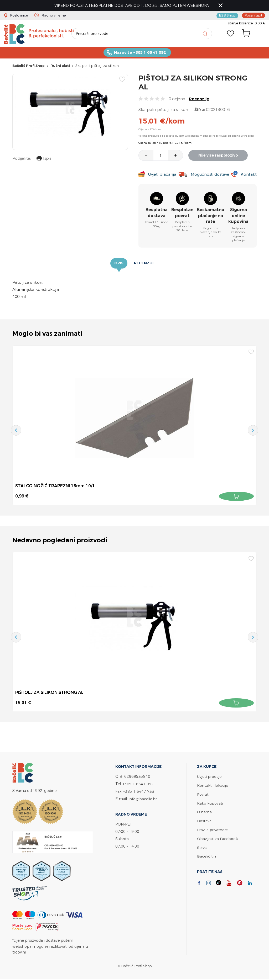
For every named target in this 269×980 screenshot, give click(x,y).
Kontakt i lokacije (213, 786)
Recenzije (199, 100)
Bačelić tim (207, 855)
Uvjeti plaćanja (162, 175)
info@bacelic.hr (143, 799)
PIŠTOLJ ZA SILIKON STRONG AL (49, 693)
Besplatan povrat (182, 213)
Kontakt (249, 175)
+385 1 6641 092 (138, 784)
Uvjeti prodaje (209, 777)
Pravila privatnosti (213, 829)
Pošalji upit (254, 15)
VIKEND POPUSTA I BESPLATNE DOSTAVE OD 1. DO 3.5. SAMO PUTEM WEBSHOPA (132, 5)
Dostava (204, 820)
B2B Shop (227, 15)
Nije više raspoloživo (219, 156)
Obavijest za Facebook (217, 837)
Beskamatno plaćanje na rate (211, 216)
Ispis (44, 160)
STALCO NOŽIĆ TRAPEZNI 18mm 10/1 (55, 486)
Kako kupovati (210, 803)
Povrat (203, 794)
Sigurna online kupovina (238, 216)
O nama (204, 812)
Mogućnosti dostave (210, 175)
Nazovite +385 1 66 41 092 (140, 53)
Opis (119, 264)
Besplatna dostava (157, 213)
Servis (202, 846)
